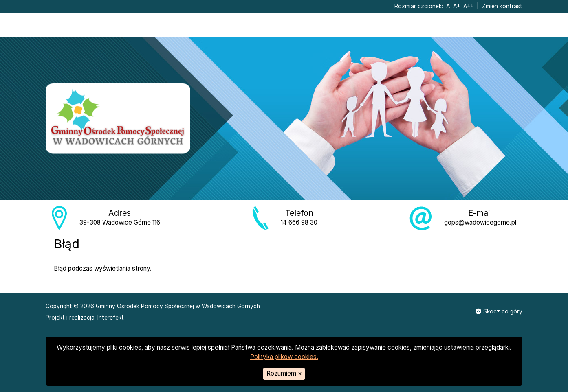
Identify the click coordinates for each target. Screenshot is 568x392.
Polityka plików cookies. (284, 357)
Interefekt (111, 318)
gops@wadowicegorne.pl (480, 222)
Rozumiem (284, 373)
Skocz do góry (499, 311)
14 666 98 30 (299, 222)
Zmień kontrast (502, 6)
